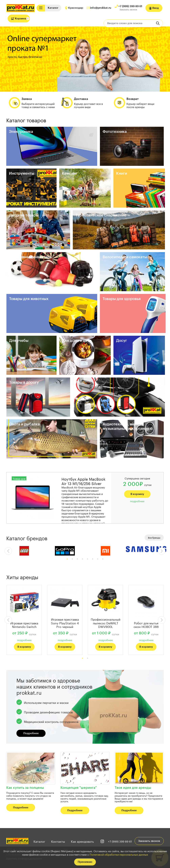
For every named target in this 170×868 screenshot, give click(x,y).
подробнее (137, 501)
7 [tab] (98, 559)
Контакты (58, 841)
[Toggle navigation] (41, 8)
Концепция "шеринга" (79, 788)
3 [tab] (77, 559)
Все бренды (154, 537)
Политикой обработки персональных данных (119, 854)
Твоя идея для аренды (133, 788)
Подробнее (31, 733)
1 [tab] (67, 559)
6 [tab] (93, 559)
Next (162, 551)
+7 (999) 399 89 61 (130, 6)
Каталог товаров (26, 120)
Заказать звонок (128, 10)
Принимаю (85, 862)
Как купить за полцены (25, 788)
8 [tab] (103, 559)
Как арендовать (82, 841)
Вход (154, 8)
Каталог (39, 841)
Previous (8, 551)
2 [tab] (72, 559)
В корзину (137, 494)
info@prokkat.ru (101, 8)
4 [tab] (82, 559)
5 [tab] (88, 559)
